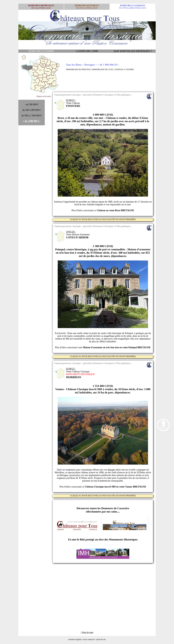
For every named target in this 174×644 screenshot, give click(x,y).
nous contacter (89, 639)
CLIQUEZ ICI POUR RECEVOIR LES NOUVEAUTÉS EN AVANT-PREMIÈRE (103, 219)
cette (114, 347)
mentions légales (75, 639)
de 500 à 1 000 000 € (32, 116)
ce (114, 210)
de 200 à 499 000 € (31, 110)
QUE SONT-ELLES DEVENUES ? (133, 51)
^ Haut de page (87, 632)
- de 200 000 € (32, 104)
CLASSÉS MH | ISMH (87, 51)
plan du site (101, 639)
